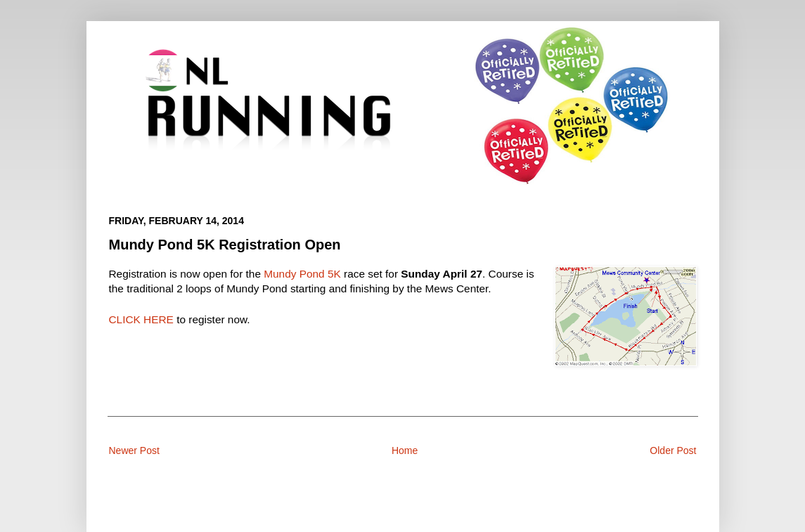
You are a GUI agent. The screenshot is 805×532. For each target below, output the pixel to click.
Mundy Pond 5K (302, 274)
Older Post (673, 450)
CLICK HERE (141, 319)
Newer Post (134, 450)
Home (405, 450)
